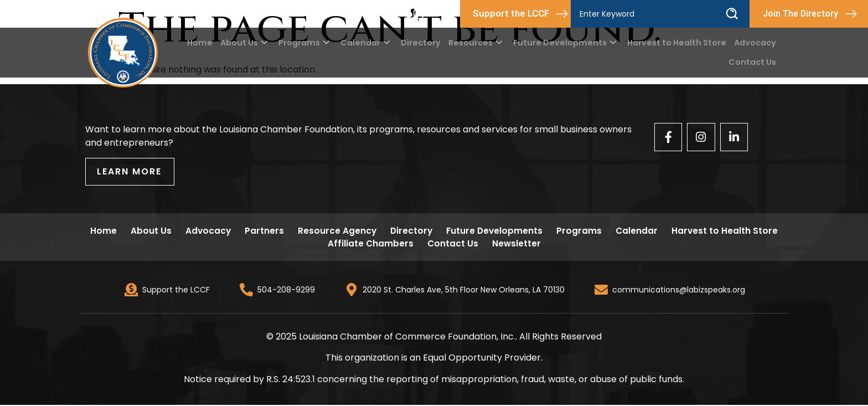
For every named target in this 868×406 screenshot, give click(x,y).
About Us (259, 43)
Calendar (378, 43)
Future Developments (571, 43)
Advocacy (756, 43)
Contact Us (753, 62)
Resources (485, 43)
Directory (432, 43)
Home (216, 43)
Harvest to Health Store (679, 43)
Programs (318, 43)
